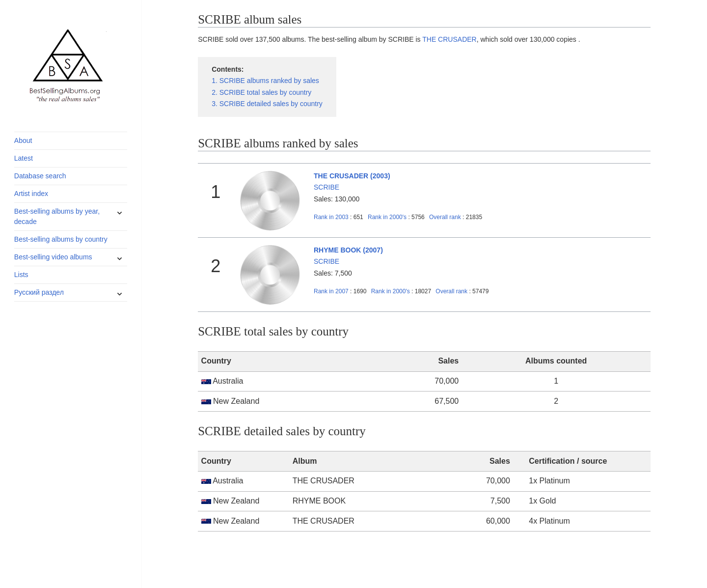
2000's (388, 217)
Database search (40, 176)
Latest (24, 158)
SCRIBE (326, 187)
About (23, 140)
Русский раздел (39, 292)
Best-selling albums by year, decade (57, 216)
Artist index (31, 194)
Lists (21, 275)
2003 (331, 217)
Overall (445, 217)
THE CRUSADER (449, 39)
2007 (331, 291)
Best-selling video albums (53, 257)
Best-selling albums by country (61, 239)
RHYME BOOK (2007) (348, 250)
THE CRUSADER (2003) (352, 176)
